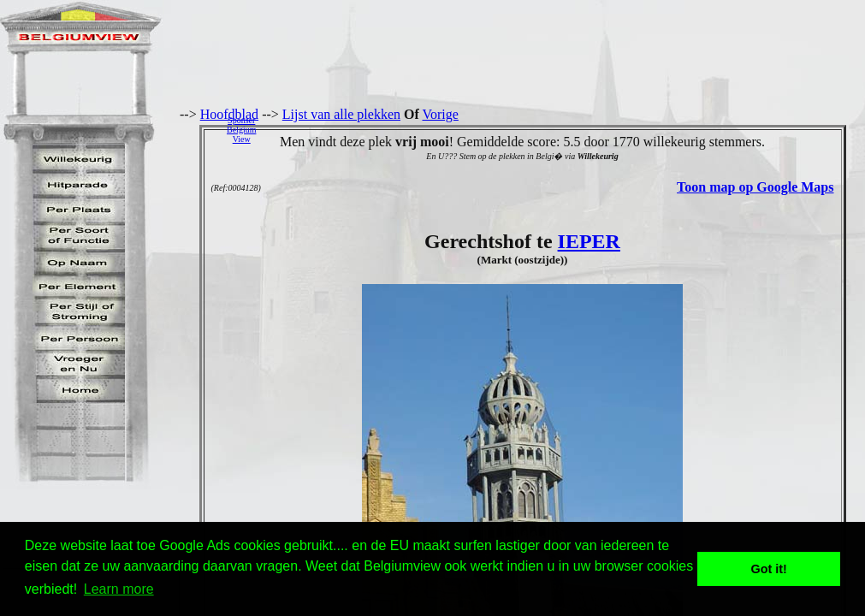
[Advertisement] (565, 129)
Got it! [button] (769, 569)
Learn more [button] (119, 589)
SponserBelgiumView (241, 130)
